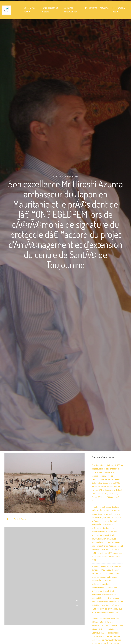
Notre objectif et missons (50, 10)
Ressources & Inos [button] (118, 10)
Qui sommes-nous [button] (30, 10)
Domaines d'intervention (70, 10)
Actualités (104, 8)
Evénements (91, 8)
